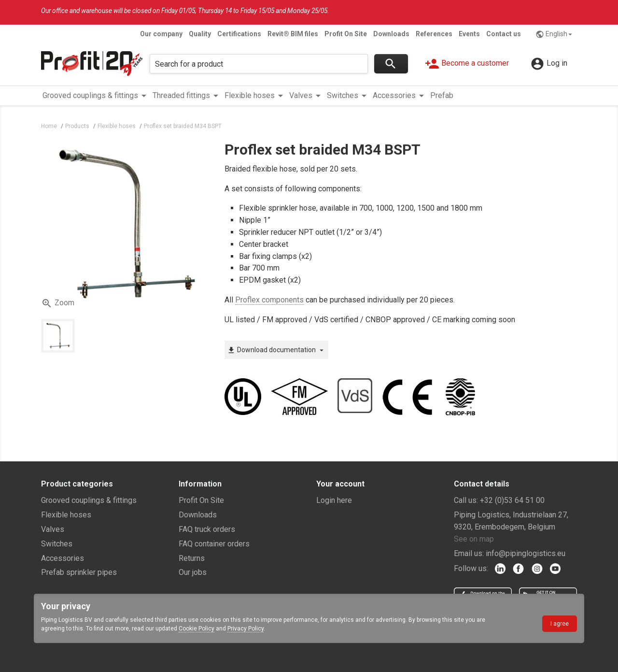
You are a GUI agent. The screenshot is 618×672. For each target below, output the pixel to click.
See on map (474, 539)
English (555, 34)
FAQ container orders (214, 544)
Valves (53, 529)
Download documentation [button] (276, 350)
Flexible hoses (66, 515)
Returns (192, 558)
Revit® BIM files (293, 34)
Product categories (77, 484)
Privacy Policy (246, 629)
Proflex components (269, 300)
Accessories (63, 558)
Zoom (58, 303)
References (434, 34)
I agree (560, 624)
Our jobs (193, 572)
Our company (161, 34)
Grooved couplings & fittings (89, 500)
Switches (57, 544)
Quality (200, 34)
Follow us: (471, 568)
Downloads (391, 34)
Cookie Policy (197, 629)
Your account (340, 484)
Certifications (239, 34)
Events (469, 34)
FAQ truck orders (207, 529)
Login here (334, 500)
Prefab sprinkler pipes (79, 572)
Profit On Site (346, 34)
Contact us (504, 34)
